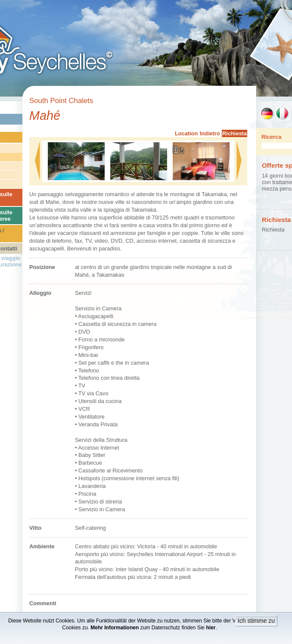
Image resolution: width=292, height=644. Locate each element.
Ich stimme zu (256, 621)
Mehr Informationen (115, 628)
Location (186, 133)
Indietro (210, 133)
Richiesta (235, 133)
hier (211, 628)
